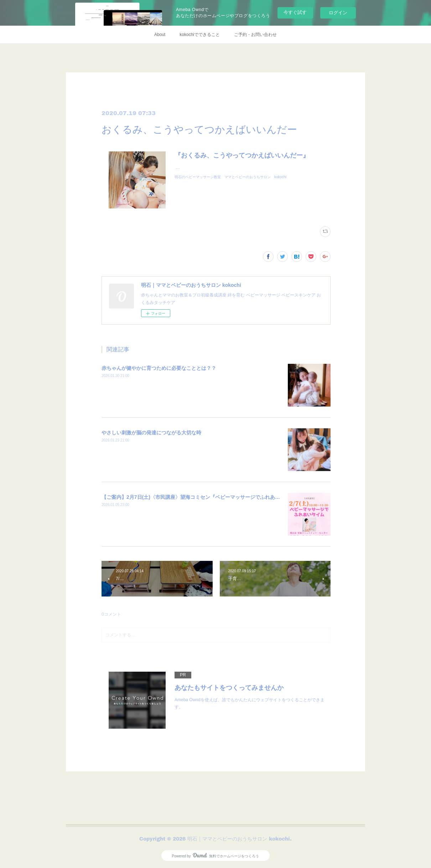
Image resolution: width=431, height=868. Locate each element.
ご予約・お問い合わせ (255, 35)
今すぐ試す (295, 12)
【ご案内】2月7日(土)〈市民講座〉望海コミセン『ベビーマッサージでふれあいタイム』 (201, 497)
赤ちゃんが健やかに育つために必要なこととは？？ (159, 368)
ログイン (338, 13)
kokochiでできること (200, 35)
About (160, 35)
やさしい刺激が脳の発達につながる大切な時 (151, 433)
